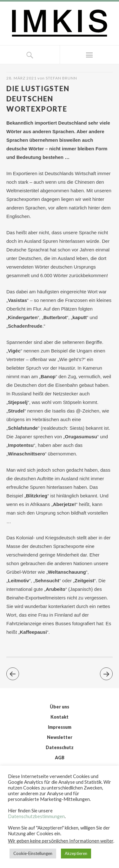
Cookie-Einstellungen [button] (33, 853)
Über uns (60, 707)
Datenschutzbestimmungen (36, 816)
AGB (60, 758)
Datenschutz (60, 747)
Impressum (60, 727)
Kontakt (60, 717)
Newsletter (60, 737)
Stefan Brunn (61, 78)
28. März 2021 (21, 78)
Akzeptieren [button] (76, 853)
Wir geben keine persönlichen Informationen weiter (61, 841)
